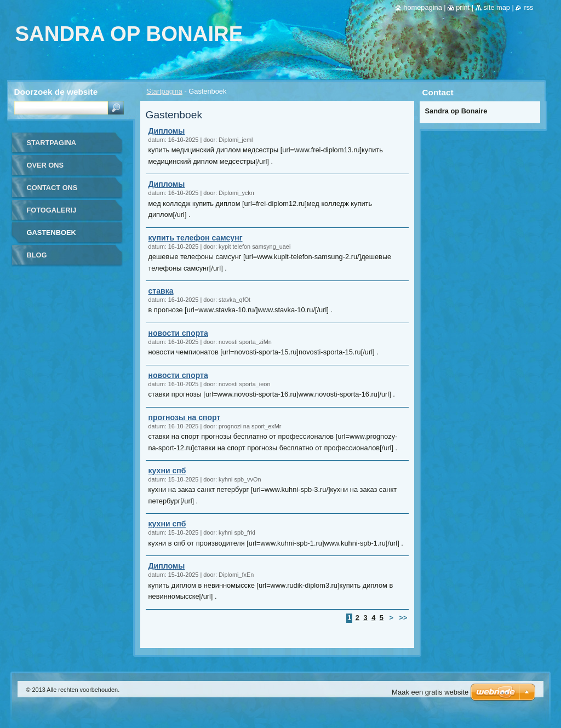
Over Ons (45, 165)
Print (463, 7)
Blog (37, 255)
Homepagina (422, 7)
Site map (497, 7)
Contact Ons (52, 188)
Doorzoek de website (56, 92)
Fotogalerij (52, 210)
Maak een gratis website (430, 692)
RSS (528, 7)
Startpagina (165, 91)
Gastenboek (51, 233)
